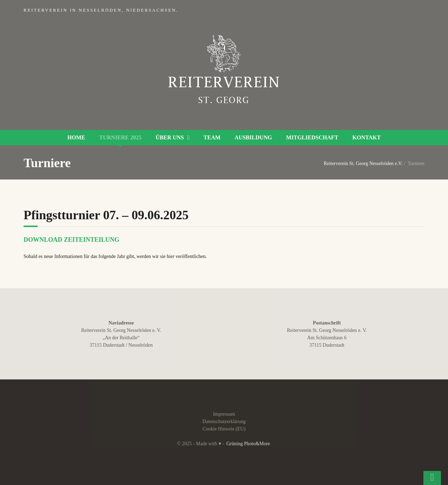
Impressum (224, 414)
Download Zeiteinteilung (72, 240)
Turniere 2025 (120, 137)
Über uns (170, 137)
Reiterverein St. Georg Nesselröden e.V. (363, 163)
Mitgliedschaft (312, 137)
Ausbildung (253, 137)
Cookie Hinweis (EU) (224, 429)
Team (212, 137)
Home (76, 137)
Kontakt (367, 137)
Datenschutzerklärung (224, 421)
